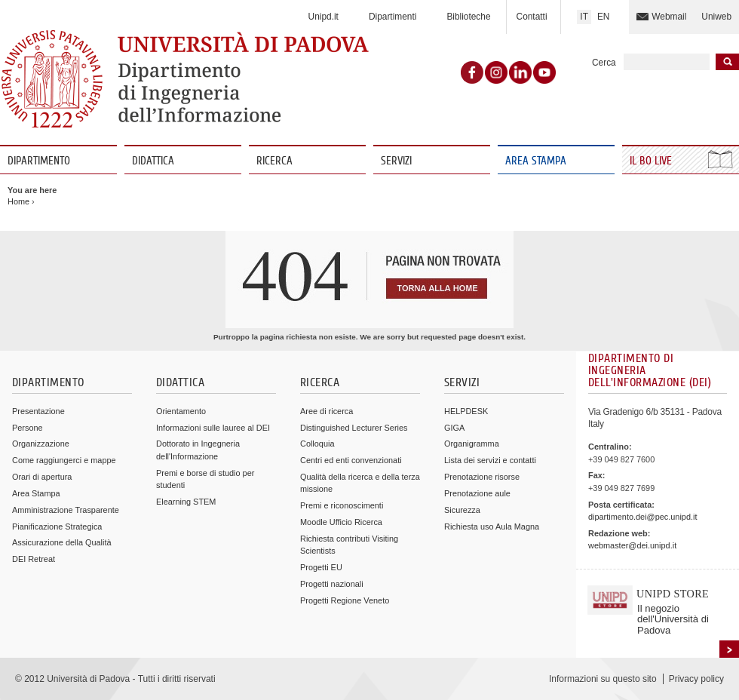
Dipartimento (39, 161)
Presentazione (38, 411)
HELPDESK (466, 411)
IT (584, 17)
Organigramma (472, 444)
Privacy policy (696, 679)
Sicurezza (462, 510)
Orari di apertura (42, 477)
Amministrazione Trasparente (66, 510)
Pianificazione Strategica (57, 527)
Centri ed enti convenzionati (351, 460)
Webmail (669, 17)
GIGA (454, 428)
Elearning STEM (186, 502)
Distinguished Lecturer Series (354, 428)
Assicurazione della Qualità (62, 542)
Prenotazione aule (477, 493)
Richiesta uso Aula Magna (492, 527)
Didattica (153, 161)
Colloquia (317, 444)
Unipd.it (324, 17)
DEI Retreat (34, 559)
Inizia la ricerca (727, 62)
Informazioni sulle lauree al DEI (213, 428)
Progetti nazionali (332, 584)
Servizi (396, 161)
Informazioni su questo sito (603, 679)
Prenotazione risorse (482, 477)
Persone (28, 428)
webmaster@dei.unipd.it (632, 545)
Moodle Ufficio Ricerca (341, 522)
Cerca (604, 63)
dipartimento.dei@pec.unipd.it (642, 517)
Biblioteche (468, 17)
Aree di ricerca (327, 411)
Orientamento (181, 411)
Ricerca (274, 161)
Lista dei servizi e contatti (490, 460)
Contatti (532, 17)
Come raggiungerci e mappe (64, 460)
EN (604, 17)
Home (18, 201)
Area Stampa (536, 161)
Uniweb (716, 17)
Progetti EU (321, 567)
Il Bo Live (652, 161)
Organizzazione (41, 444)
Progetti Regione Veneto (345, 600)
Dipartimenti (392, 17)
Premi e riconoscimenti (342, 505)
